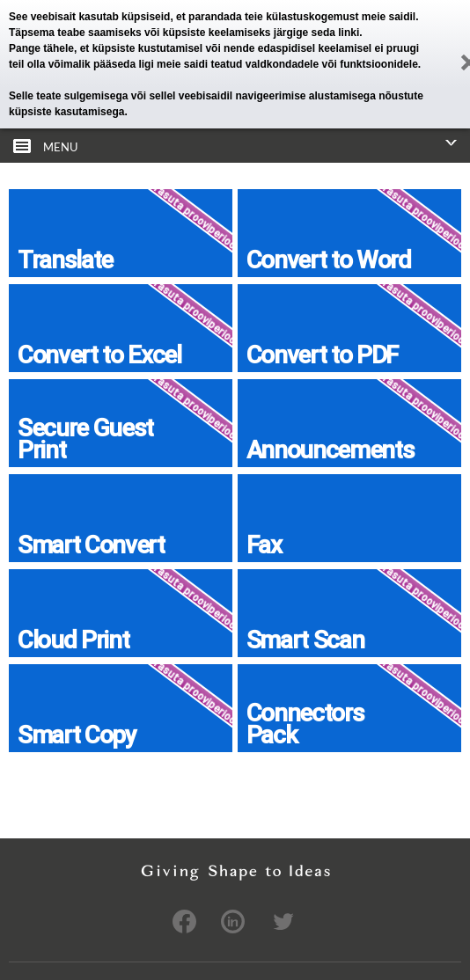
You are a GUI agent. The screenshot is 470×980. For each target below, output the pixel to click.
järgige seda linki (316, 33)
